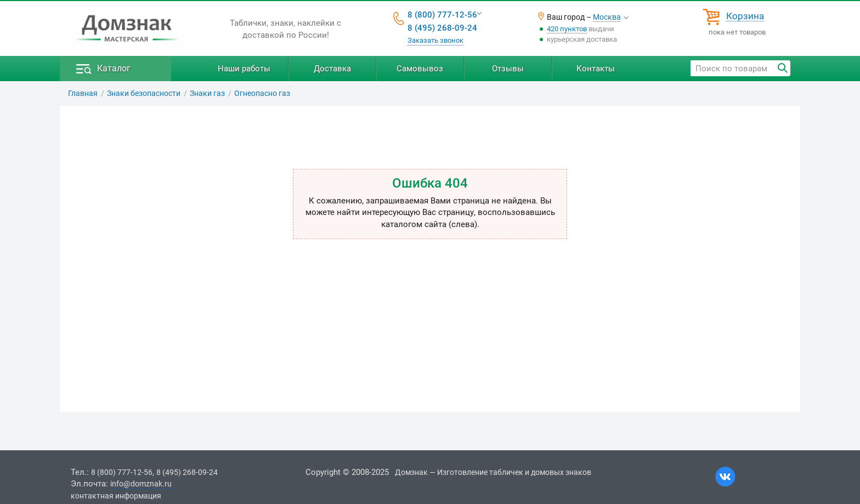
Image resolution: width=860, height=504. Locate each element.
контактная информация (116, 496)
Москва (607, 17)
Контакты (596, 69)
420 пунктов (567, 29)
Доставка (332, 69)
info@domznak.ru (141, 484)
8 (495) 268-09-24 (442, 28)
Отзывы (508, 69)
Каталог (114, 68)
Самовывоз (420, 69)
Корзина (745, 16)
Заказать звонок (435, 40)
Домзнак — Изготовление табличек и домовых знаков (493, 472)
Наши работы (244, 69)
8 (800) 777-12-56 (442, 15)
